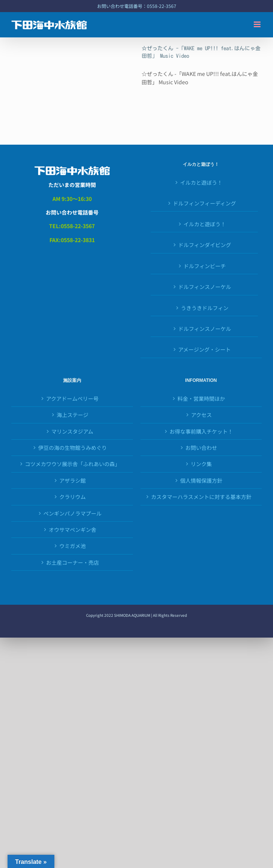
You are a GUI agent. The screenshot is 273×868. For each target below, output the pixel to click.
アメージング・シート (204, 349)
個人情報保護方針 (201, 480)
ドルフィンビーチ (205, 266)
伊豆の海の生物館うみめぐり (72, 448)
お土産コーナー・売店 (72, 562)
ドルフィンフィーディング (204, 203)
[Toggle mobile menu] (258, 24)
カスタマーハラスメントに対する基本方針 (201, 497)
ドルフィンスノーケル (205, 287)
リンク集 (201, 464)
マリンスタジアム (72, 431)
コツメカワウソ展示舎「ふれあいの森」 (72, 464)
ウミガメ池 (72, 546)
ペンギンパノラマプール (72, 513)
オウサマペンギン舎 (72, 530)
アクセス (201, 415)
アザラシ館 (72, 480)
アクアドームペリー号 (72, 398)
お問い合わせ (201, 448)
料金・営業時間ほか (201, 398)
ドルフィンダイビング (205, 245)
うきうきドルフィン (205, 308)
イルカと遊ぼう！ (201, 182)
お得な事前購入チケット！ (201, 431)
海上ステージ (72, 415)
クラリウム (72, 497)
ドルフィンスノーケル (205, 329)
